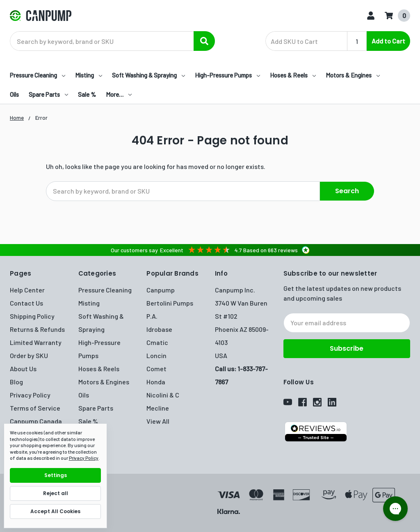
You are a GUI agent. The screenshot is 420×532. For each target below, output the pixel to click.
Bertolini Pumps (170, 302)
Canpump (161, 289)
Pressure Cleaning (38, 75)
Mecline (158, 407)
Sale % (87, 94)
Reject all (56, 493)
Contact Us (26, 302)
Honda (156, 381)
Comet (156, 368)
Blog (16, 381)
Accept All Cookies (55, 511)
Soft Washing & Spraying (148, 75)
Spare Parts (48, 94)
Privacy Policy (30, 394)
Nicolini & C (163, 394)
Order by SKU (29, 355)
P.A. (152, 315)
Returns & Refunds (37, 328)
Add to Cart (388, 41)
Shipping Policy (32, 315)
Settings (56, 475)
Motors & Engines (353, 75)
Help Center (27, 289)
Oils (14, 94)
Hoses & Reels (293, 75)
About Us (23, 368)
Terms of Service (35, 407)
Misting (89, 75)
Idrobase (159, 328)
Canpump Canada (36, 420)
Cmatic (157, 341)
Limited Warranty (36, 341)
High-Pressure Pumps (227, 75)
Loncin (156, 355)
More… (119, 94)
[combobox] (112, 41)
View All (158, 420)
